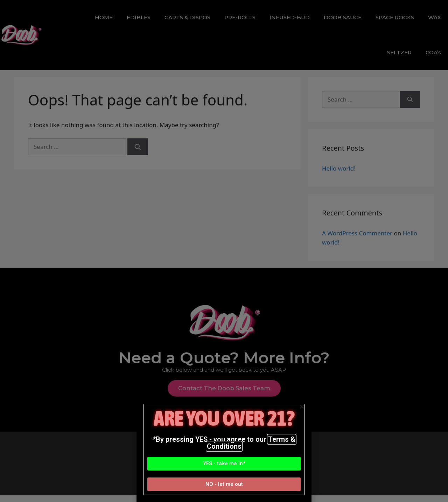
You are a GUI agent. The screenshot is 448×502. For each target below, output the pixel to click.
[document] (224, 251)
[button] (224, 464)
